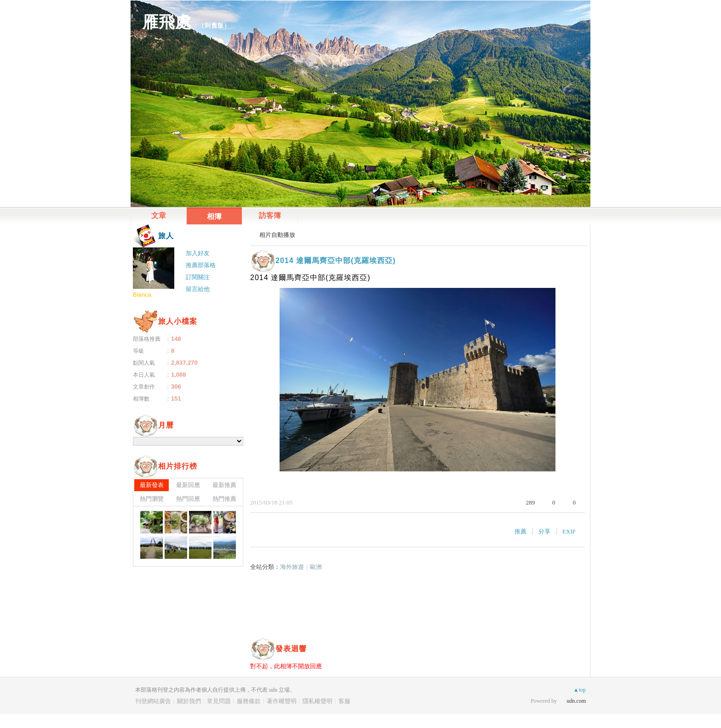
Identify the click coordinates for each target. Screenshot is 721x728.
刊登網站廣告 (153, 701)
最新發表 (152, 485)
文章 (159, 215)
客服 (344, 701)
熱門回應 (188, 499)
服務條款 (249, 701)
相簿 (214, 216)
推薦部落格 (201, 265)
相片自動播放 (277, 235)
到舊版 (214, 26)
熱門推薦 (224, 499)
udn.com (576, 701)
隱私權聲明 (318, 701)
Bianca (142, 295)
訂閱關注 (198, 277)
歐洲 (316, 567)
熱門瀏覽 (152, 499)
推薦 (521, 531)
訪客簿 (270, 215)
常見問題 (219, 701)
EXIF (569, 531)
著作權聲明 (282, 701)
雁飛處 (167, 22)
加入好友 (198, 253)
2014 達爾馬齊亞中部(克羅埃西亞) (336, 261)
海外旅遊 (292, 567)
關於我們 (189, 701)
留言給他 (198, 289)
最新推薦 (224, 485)
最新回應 (188, 485)
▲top (580, 690)
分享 (544, 531)
